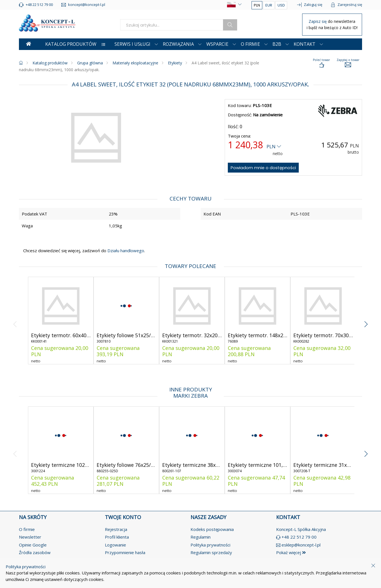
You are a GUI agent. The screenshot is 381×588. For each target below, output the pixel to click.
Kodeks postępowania (212, 529)
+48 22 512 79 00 (299, 537)
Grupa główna (90, 63)
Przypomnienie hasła (125, 552)
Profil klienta (117, 537)
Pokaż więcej (291, 552)
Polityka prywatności (210, 545)
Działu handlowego (125, 251)
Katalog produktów (50, 63)
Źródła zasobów (35, 552)
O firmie (27, 529)
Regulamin (201, 537)
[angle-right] (366, 320)
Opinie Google (33, 545)
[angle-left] (15, 320)
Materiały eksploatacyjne (135, 63)
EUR (269, 5)
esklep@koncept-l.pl (301, 545)
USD (281, 5)
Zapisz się (318, 21)
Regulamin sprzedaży (211, 552)
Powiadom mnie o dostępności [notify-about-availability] (263, 168)
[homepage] (21, 63)
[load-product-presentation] (321, 63)
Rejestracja (116, 529)
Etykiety (175, 63)
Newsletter (30, 537)
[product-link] (61, 321)
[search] (172, 25)
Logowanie (115, 545)
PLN (257, 5)
